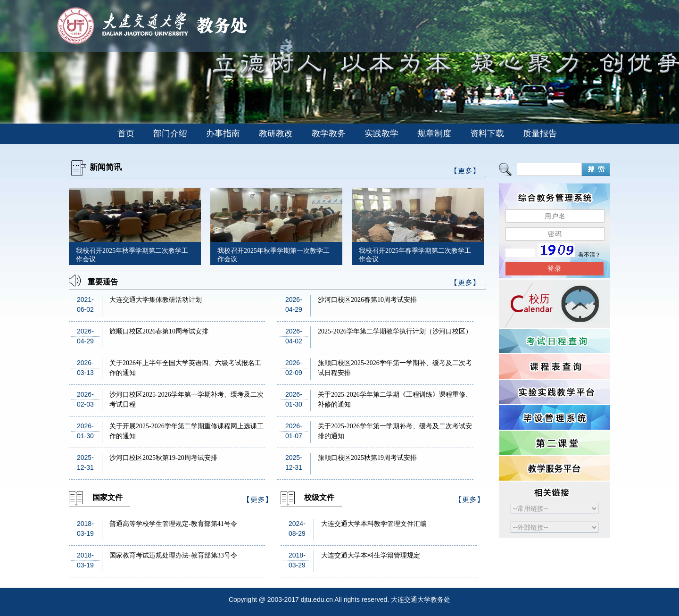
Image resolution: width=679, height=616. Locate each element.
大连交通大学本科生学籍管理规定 (371, 555)
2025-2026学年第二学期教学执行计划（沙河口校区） (395, 331)
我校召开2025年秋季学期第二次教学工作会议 (132, 255)
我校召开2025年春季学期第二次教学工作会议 (415, 255)
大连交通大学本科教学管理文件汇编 (374, 524)
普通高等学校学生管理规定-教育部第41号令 (173, 524)
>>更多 (465, 284)
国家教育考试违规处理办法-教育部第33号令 (173, 555)
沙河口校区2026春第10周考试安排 (367, 300)
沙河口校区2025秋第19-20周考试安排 (163, 458)
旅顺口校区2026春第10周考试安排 (159, 331)
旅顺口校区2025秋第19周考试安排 (367, 458)
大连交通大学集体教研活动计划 (156, 300)
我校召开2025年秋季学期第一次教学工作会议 (273, 255)
